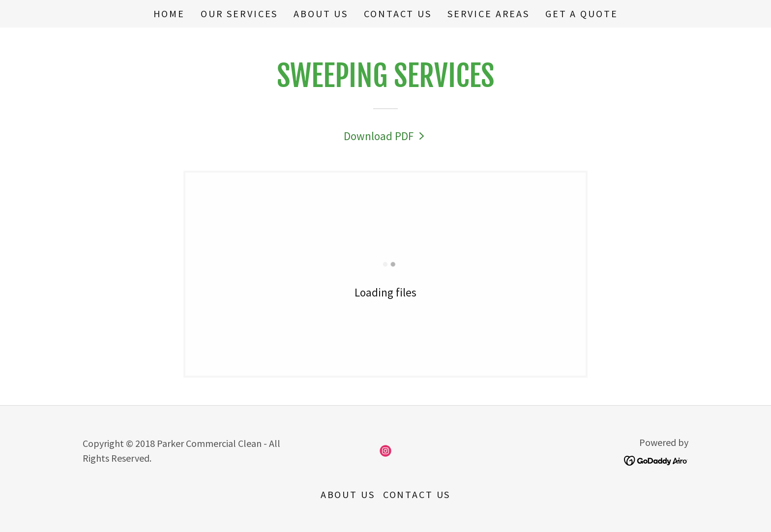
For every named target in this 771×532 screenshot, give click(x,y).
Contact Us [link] (398, 14)
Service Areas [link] (489, 14)
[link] (386, 136)
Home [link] (169, 14)
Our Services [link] (239, 14)
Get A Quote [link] (581, 14)
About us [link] (321, 14)
